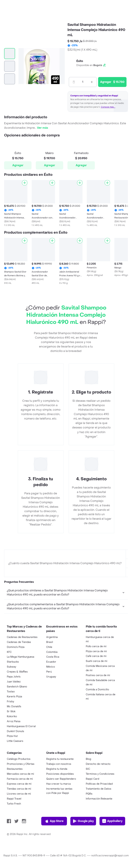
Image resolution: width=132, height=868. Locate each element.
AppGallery (112, 821)
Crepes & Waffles (17, 672)
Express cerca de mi (19, 784)
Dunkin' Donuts (15, 731)
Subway (11, 667)
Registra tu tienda (57, 769)
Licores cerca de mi (19, 794)
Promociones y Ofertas (21, 764)
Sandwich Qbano (17, 687)
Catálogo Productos (19, 759)
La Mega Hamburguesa (21, 657)
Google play (83, 821)
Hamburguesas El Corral (21, 726)
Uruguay (51, 677)
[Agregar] (25, 183)
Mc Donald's (14, 707)
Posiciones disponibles (60, 774)
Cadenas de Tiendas (19, 642)
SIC (88, 769)
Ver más (43, 128)
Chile (49, 647)
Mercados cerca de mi (20, 774)
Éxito (80, 61)
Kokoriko (12, 716)
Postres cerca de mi (98, 675)
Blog (88, 759)
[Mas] (92, 82)
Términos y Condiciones (100, 774)
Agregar (18, 165)
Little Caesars (15, 741)
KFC (9, 652)
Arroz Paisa (14, 721)
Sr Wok (11, 711)
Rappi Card (92, 779)
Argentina (52, 637)
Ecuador (51, 662)
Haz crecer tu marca (58, 784)
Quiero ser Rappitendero (61, 779)
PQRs (89, 794)
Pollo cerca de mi (96, 646)
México (51, 667)
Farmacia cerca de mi (20, 779)
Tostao (11, 692)
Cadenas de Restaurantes (22, 637)
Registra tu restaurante (60, 759)
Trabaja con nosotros (59, 764)
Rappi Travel (14, 799)
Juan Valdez (14, 682)
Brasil (50, 642)
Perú (49, 672)
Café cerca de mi (96, 656)
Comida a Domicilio (97, 690)
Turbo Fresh (14, 804)
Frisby (10, 702)
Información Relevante (99, 799)
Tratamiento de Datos (99, 789)
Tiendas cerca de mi (19, 789)
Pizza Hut (12, 736)
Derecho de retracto (98, 764)
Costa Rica (53, 657)
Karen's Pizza (14, 697)
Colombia (52, 652)
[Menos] (74, 82)
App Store (54, 821)
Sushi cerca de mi (97, 661)
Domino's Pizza (16, 647)
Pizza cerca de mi (96, 651)
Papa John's (14, 677)
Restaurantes (15, 769)
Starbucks (13, 662)
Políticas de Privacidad (99, 784)
